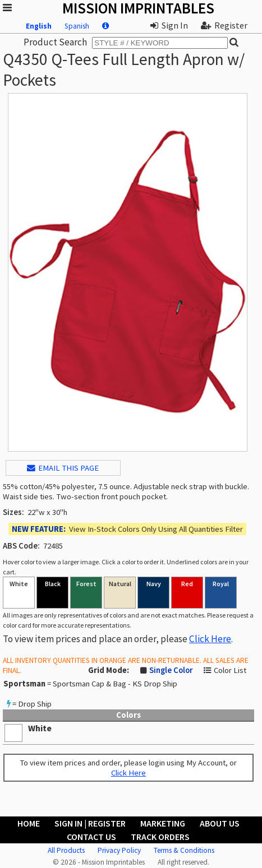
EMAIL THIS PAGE (63, 468)
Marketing (163, 823)
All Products (66, 850)
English (39, 26)
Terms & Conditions (184, 850)
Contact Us (91, 837)
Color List (230, 670)
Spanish (77, 26)
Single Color (171, 670)
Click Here (210, 639)
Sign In (169, 25)
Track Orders (160, 837)
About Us (220, 823)
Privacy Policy (119, 850)
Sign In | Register (90, 823)
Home (29, 823)
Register (224, 25)
